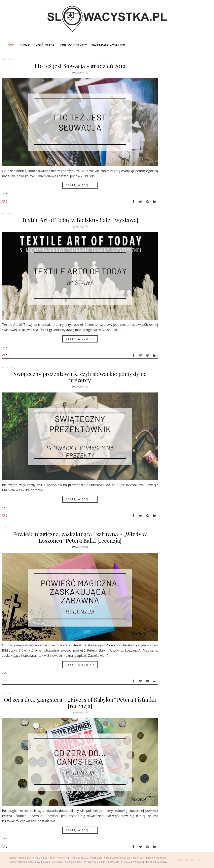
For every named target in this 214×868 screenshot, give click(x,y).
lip (162, 431)
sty (162, 459)
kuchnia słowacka (168, 305)
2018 (160, 464)
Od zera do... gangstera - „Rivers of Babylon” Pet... (181, 405)
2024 (160, 337)
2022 (160, 347)
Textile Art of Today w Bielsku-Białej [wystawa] (72, 212)
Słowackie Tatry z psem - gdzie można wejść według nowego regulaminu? (189, 216)
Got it (202, 860)
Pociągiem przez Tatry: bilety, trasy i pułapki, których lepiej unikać (187, 233)
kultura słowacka (168, 265)
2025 (160, 333)
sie (162, 426)
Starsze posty (130, 831)
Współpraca (45, 45)
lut (162, 455)
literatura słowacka (170, 272)
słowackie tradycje (169, 285)
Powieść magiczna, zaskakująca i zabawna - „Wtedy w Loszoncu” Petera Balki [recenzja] (72, 514)
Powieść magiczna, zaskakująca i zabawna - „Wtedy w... (179, 396)
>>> (4, 185)
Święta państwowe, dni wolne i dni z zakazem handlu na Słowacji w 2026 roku (189, 198)
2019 (160, 361)
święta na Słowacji (169, 291)
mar (163, 450)
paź (163, 416)
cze (163, 435)
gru (163, 365)
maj (163, 440)
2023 (160, 342)
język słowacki (189, 298)
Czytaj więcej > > (72, 176)
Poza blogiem (196, 130)
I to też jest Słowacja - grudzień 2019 (72, 66)
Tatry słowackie (167, 278)
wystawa (195, 305)
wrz (163, 421)
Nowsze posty (15, 831)
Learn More (185, 860)
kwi (163, 445)
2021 (160, 352)
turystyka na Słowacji (172, 259)
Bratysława (163, 298)
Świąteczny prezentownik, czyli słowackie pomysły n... (179, 387)
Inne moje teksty (73, 45)
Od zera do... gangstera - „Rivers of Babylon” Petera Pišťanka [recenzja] (72, 676)
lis (162, 412)
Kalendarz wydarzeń (109, 45)
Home (10, 45)
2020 (160, 356)
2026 (160, 328)
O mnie (25, 45)
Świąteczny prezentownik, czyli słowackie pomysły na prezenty (72, 361)
